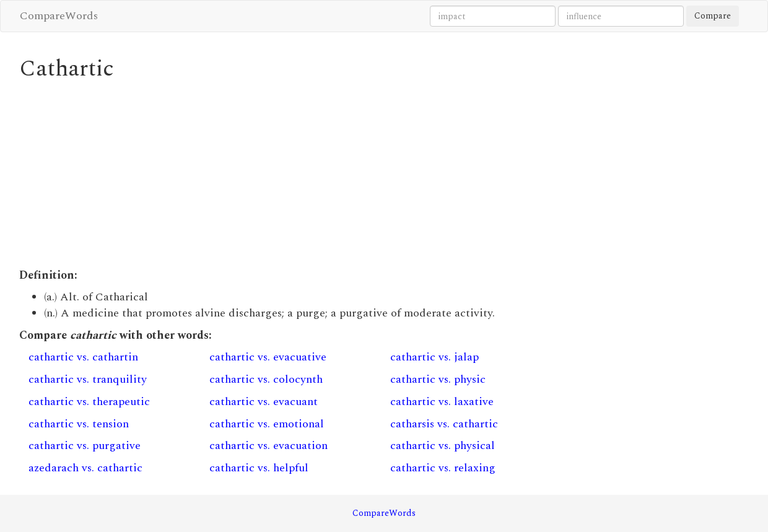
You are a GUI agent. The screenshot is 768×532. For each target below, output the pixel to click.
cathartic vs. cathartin (83, 357)
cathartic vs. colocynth (266, 379)
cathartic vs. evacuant (264, 402)
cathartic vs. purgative (85, 446)
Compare (713, 16)
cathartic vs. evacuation (268, 446)
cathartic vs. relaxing (443, 468)
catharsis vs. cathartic (444, 424)
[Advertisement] (290, 175)
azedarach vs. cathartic (85, 468)
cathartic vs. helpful (259, 468)
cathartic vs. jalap (434, 357)
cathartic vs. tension (79, 424)
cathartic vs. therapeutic (89, 402)
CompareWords (59, 16)
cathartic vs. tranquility (88, 379)
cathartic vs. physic (438, 379)
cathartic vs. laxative (442, 402)
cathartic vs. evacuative (268, 357)
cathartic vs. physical (443, 446)
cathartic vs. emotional (267, 424)
